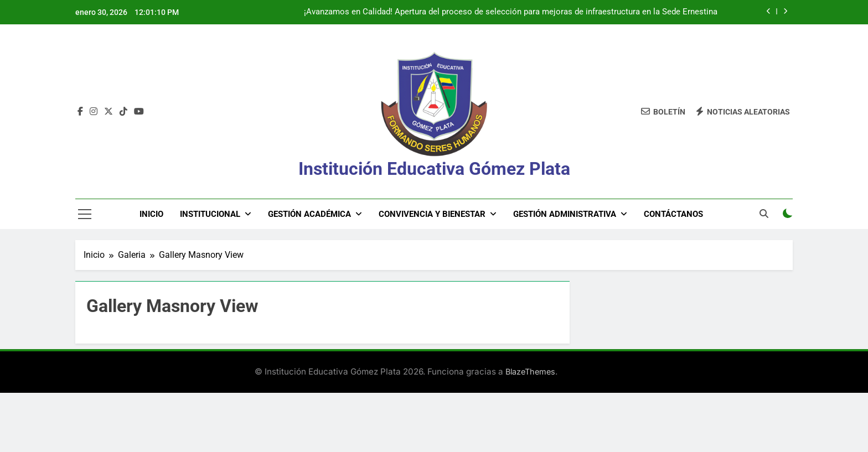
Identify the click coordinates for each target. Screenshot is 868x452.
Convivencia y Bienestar (432, 214)
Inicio (151, 214)
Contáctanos (673, 214)
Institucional (210, 214)
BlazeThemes (530, 372)
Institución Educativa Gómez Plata (434, 169)
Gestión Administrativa (565, 214)
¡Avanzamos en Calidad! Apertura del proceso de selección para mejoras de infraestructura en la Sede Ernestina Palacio (511, 12)
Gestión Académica (309, 214)
